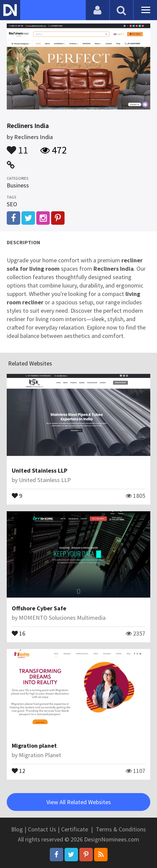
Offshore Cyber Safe (39, 608)
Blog (17, 829)
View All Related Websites (79, 802)
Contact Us (42, 829)
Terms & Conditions (121, 829)
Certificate (75, 829)
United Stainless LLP (40, 470)
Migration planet (34, 746)
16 (18, 633)
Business (18, 185)
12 (18, 770)
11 (17, 147)
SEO (12, 204)
